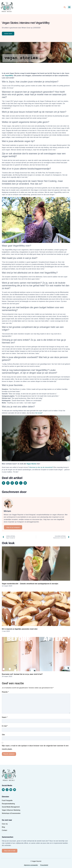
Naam (5, 717)
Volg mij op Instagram (13, 527)
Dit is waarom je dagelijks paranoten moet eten (20, 629)
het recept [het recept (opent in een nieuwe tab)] (39, 413)
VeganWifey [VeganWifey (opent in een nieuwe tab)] (9, 76)
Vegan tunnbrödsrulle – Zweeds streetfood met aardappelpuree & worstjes (30, 584)
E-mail (5, 726)
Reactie (5, 692)
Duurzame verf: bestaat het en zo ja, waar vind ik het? (22, 674)
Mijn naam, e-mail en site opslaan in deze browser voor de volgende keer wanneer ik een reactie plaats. (35, 747)
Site (3, 735)
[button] (69, 7)
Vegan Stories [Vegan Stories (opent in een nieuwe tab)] (31, 464)
